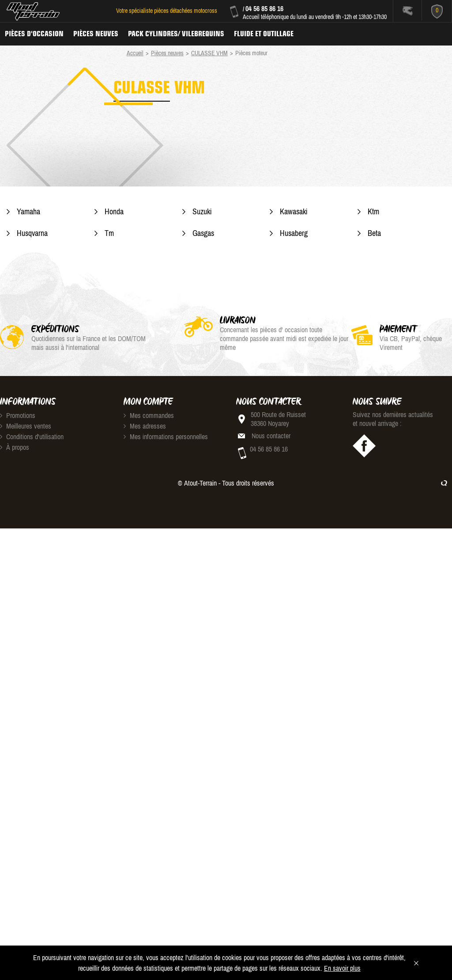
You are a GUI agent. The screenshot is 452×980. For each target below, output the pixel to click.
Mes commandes (149, 415)
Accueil (135, 53)
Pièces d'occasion (34, 34)
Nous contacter (271, 436)
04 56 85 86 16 (264, 8)
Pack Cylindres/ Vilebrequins (176, 34)
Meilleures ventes (26, 426)
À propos (15, 447)
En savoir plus (342, 968)
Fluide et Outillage (264, 34)
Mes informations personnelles (166, 437)
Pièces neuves (96, 34)
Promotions (18, 415)
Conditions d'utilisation (32, 437)
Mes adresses (145, 426)
